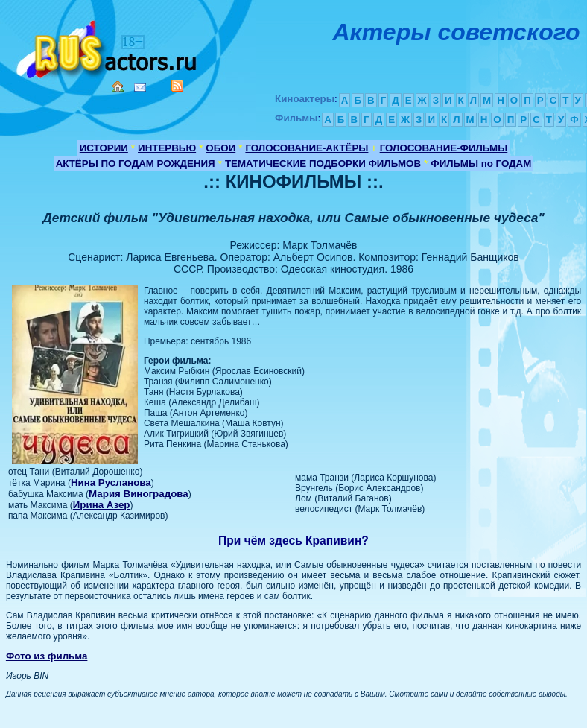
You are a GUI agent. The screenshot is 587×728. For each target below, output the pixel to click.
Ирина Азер (102, 505)
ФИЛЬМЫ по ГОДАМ (481, 164)
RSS (177, 86)
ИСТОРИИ (104, 148)
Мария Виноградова (139, 494)
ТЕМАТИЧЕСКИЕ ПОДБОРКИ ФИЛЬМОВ (323, 164)
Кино (108, 47)
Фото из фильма (47, 656)
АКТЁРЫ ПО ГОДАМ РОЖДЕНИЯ (136, 164)
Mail (140, 88)
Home (118, 86)
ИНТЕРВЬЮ (167, 148)
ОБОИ (220, 148)
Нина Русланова (111, 482)
